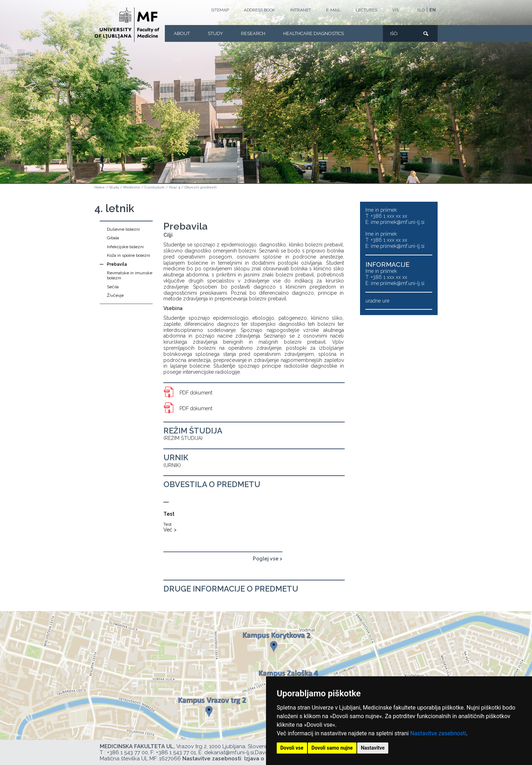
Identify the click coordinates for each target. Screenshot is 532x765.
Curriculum (154, 187)
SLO (421, 10)
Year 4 (174, 187)
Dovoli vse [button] (292, 748)
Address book (260, 10)
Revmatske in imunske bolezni (130, 275)
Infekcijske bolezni (125, 247)
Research (253, 33)
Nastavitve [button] (373, 748)
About (182, 33)
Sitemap (220, 10)
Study (215, 33)
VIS (395, 10)
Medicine (132, 187)
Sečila (113, 287)
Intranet (301, 10)
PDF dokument (196, 393)
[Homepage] (127, 25)
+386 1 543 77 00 (127, 752)
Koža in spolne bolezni (129, 255)
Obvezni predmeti (201, 187)
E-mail (333, 10)
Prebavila (117, 264)
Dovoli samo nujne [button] (332, 748)
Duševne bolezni (123, 229)
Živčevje (115, 295)
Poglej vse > (268, 559)
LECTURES (366, 10)
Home (100, 187)
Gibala (113, 238)
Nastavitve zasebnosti (438, 733)
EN (433, 10)
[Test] (205, 517)
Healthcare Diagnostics (314, 33)
